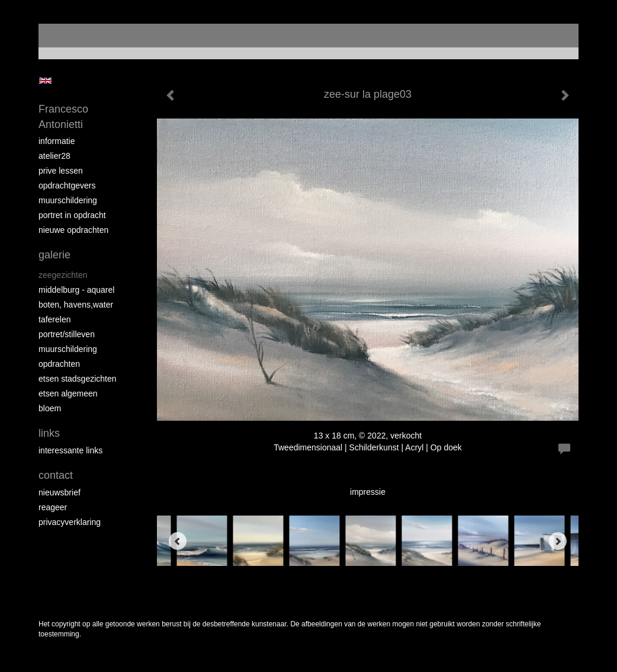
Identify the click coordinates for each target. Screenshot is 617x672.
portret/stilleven (67, 334)
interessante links (70, 450)
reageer (53, 507)
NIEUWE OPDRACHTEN (73, 230)
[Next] (558, 541)
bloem (50, 408)
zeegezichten (63, 275)
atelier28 (54, 156)
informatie (57, 141)
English (45, 81)
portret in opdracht (72, 215)
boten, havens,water (76, 305)
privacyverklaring (70, 522)
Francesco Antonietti (63, 117)
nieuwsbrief (60, 492)
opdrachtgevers (67, 185)
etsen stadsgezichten (78, 379)
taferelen (54, 319)
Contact (56, 475)
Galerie (54, 255)
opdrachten (59, 364)
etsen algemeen (68, 393)
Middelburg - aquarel (76, 290)
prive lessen (61, 171)
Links (49, 433)
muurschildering (68, 200)
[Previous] (178, 541)
